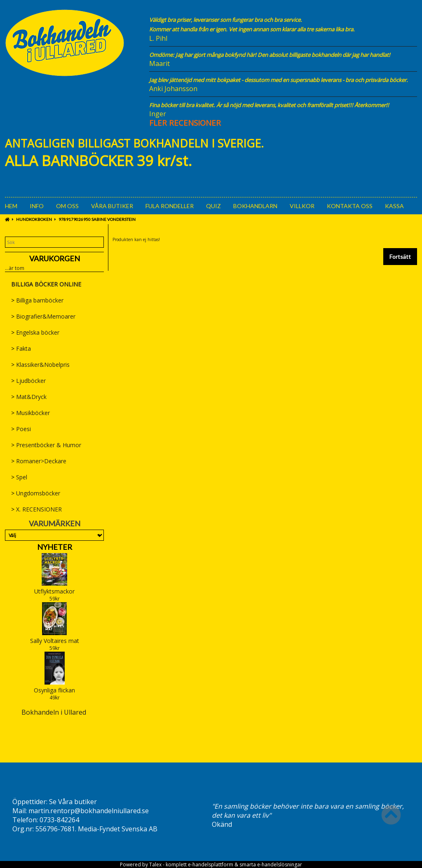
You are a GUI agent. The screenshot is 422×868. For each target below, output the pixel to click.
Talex (155, 864)
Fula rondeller (170, 206)
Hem (11, 206)
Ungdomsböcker (36, 493)
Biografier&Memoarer (43, 316)
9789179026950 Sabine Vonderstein (97, 219)
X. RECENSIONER (36, 509)
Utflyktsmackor (54, 591)
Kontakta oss (350, 206)
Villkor (302, 206)
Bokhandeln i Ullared (54, 712)
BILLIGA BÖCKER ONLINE (46, 284)
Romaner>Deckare (39, 461)
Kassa (394, 206)
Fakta (21, 348)
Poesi (21, 429)
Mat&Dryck (29, 397)
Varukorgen (55, 258)
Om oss (67, 206)
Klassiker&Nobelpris (40, 365)
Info (37, 206)
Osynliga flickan (54, 690)
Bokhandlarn (255, 206)
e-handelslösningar (280, 864)
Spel (19, 477)
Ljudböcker (28, 381)
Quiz (213, 206)
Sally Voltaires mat (55, 641)
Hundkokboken (34, 219)
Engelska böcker (35, 332)
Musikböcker (30, 413)
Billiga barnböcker (37, 300)
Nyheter (55, 547)
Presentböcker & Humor (46, 445)
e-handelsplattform (211, 864)
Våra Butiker (112, 206)
